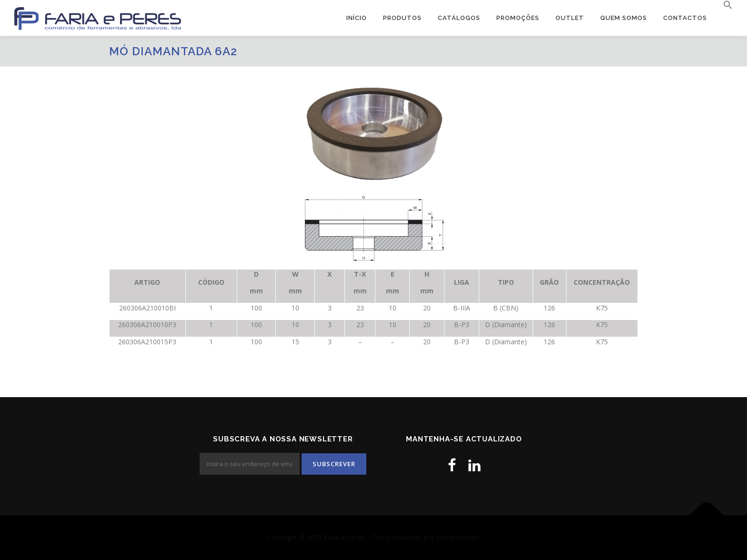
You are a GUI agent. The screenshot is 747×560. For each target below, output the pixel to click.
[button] (724, 5)
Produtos (402, 18)
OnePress (407, 537)
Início (357, 18)
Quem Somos (624, 18)
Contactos (685, 18)
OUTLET (570, 18)
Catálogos (459, 18)
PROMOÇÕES (518, 18)
